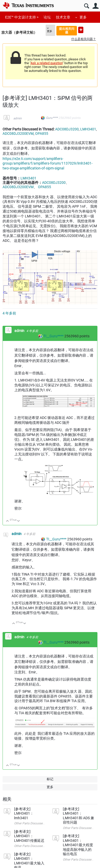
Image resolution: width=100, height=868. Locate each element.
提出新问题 (81, 30)
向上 (8, 521)
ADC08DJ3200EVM (18, 133)
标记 (50, 779)
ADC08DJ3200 (67, 129)
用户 (96, 6)
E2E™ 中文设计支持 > (22, 17)
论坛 (47, 17)
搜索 (87, 6)
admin (18, 118)
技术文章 (63, 17)
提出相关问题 (67, 30)
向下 (19, 521)
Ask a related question (47, 63)
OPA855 (42, 133)
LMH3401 (88, 129)
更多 (83, 17)
